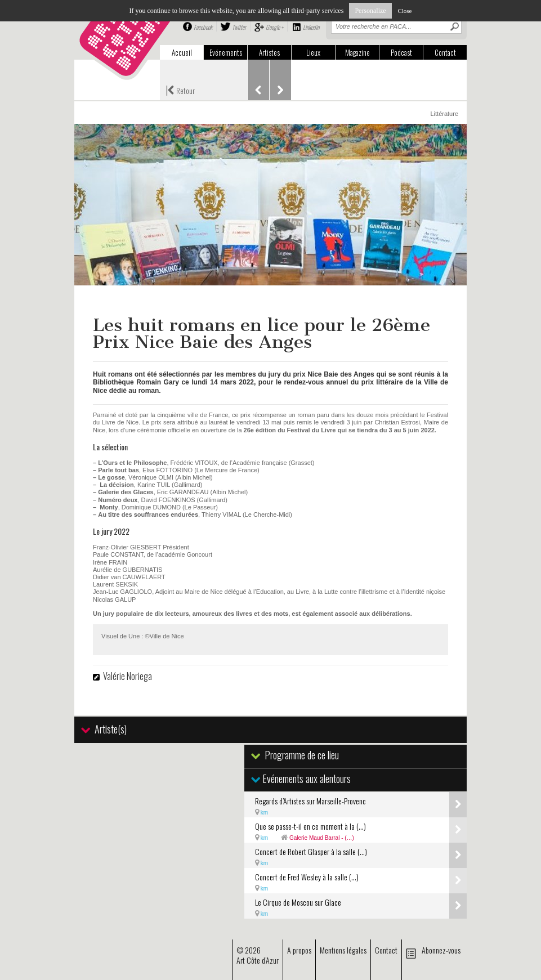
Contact (445, 52)
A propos (299, 950)
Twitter (239, 27)
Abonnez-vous (441, 950)
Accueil (182, 52)
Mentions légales (343, 950)
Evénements (226, 52)
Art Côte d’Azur (258, 960)
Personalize (370, 11)
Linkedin (311, 27)
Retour (180, 90)
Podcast (401, 52)
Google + (274, 27)
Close (404, 11)
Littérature (444, 114)
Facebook (203, 27)
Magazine (357, 52)
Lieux (313, 52)
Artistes (269, 52)
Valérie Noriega (128, 676)
